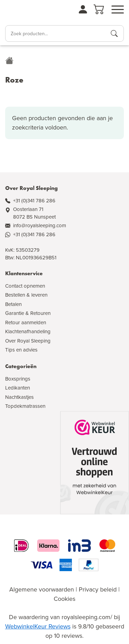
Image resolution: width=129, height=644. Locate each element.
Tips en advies (21, 350)
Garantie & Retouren (28, 313)
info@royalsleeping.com (40, 225)
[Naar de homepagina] (24, 12)
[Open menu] (118, 10)
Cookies (64, 599)
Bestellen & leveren (26, 295)
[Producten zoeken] (114, 33)
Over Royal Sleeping (28, 341)
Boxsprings (18, 379)
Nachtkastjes (19, 397)
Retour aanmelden (26, 323)
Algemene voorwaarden (42, 589)
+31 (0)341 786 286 (34, 201)
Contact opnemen (25, 286)
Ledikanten (18, 388)
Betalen (13, 304)
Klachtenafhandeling (28, 331)
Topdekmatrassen (25, 406)
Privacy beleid (98, 589)
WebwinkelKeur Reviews (38, 626)
